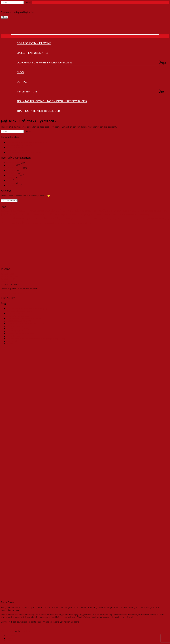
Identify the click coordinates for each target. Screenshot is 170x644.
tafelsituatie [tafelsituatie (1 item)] (29, 223)
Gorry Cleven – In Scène (34, 43)
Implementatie (27, 91)
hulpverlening (13, 185)
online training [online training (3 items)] (53, 218)
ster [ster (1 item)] (167, 219)
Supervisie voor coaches (18, 150)
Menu (4, 17)
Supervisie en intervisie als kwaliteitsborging (27, 142)
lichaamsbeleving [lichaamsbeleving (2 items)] (142, 215)
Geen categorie (13, 163)
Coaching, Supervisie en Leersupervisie (44, 62)
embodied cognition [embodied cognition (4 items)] (20, 214)
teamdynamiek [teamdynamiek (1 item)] (38, 223)
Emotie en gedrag (15, 168)
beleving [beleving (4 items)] (79, 210)
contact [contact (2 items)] (148, 211)
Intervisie (11, 183)
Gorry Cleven (6, 7)
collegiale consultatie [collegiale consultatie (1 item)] (138, 211)
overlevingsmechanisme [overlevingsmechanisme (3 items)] (74, 218)
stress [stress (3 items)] (4, 223)
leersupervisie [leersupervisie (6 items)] (113, 214)
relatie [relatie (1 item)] (118, 219)
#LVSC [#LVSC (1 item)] (26, 211)
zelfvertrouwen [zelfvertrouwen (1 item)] (71, 223)
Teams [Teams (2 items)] (46, 223)
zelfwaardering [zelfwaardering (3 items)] (84, 223)
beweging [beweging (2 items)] (89, 211)
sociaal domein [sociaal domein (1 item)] (143, 219)
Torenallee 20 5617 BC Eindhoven (10, 275)
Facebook (11, 636)
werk (9, 180)
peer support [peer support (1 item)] (91, 219)
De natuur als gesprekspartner (20, 145)
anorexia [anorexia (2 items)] (40, 211)
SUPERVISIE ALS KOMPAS (19, 321)
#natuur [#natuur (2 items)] (33, 211)
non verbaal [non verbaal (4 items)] (38, 218)
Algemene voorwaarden (12, 293)
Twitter (10, 638)
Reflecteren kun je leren (17, 328)
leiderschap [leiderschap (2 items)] (129, 215)
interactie (11, 178)
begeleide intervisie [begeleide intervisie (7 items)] (59, 210)
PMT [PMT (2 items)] (97, 219)
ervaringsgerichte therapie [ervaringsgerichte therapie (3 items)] (69, 214)
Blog (20, 72)
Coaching (11, 170)
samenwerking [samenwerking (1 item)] (133, 219)
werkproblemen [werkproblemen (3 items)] (57, 223)
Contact (23, 82)
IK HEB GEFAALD (15, 331)
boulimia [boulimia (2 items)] (98, 211)
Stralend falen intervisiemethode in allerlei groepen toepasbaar (35, 338)
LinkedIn (10, 641)
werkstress (11, 173)
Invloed (10, 344)
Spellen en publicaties (33, 53)
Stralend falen (13, 341)
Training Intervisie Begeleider (38, 111)
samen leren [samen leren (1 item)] (124, 219)
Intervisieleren (13, 336)
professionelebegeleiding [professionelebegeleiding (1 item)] (108, 219)
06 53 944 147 (8, 279)
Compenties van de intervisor (20, 333)
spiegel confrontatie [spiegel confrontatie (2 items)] (157, 219)
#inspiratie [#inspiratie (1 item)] (4, 211)
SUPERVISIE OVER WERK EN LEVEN (24, 152)
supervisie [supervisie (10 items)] (16, 222)
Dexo (28, 631)
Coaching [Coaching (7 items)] (109, 210)
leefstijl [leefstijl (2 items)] (100, 215)
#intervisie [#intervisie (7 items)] (16, 210)
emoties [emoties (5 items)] (49, 214)
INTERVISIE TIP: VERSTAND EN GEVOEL (26, 323)
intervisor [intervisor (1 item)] (93, 215)
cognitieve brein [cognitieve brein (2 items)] (124, 211)
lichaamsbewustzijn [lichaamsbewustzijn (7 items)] (16, 218)
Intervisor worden (15, 326)
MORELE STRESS (15, 147)
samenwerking (13, 175)
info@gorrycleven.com (11, 281)
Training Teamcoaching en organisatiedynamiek (52, 101)
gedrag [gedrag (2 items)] (87, 215)
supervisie (11, 165)
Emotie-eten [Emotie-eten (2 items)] (38, 215)
